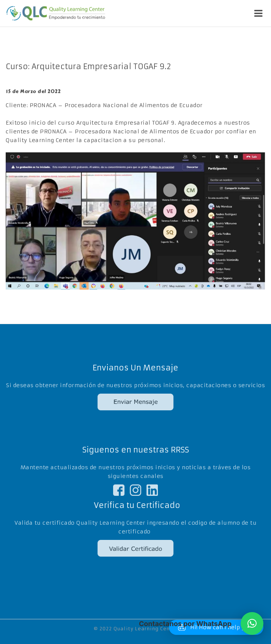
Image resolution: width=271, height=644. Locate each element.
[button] (252, 623)
